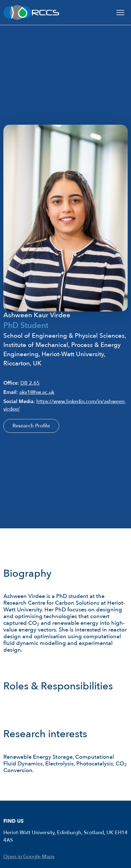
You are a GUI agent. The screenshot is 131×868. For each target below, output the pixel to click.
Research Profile (31, 426)
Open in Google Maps (29, 857)
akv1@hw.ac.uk (37, 392)
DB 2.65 (30, 383)
